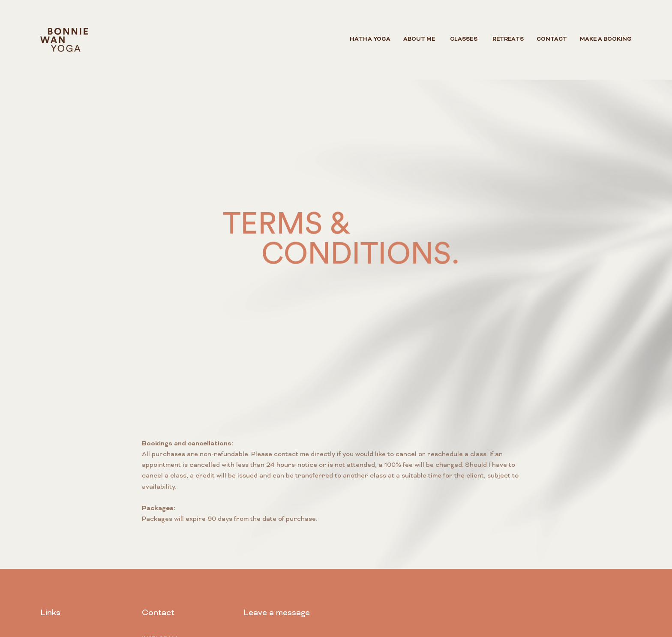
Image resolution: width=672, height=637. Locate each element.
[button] (464, 40)
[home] (64, 40)
